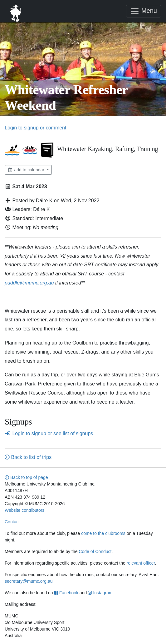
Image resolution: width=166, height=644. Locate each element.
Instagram (100, 593)
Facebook (66, 593)
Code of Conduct (95, 551)
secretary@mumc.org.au (29, 581)
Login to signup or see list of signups (49, 433)
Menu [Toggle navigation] (144, 11)
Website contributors (24, 510)
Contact (12, 522)
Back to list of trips (28, 457)
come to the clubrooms (103, 533)
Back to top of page (26, 477)
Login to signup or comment (35, 128)
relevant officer (141, 563)
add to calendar (27, 170)
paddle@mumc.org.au (29, 283)
